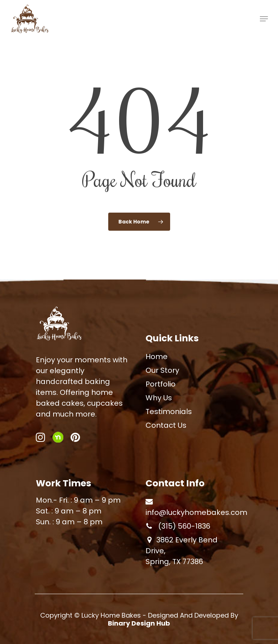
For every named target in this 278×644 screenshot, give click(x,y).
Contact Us (166, 425)
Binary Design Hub (139, 623)
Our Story (162, 370)
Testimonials (169, 411)
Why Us (159, 398)
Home (157, 357)
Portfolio (161, 384)
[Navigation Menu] (264, 19)
